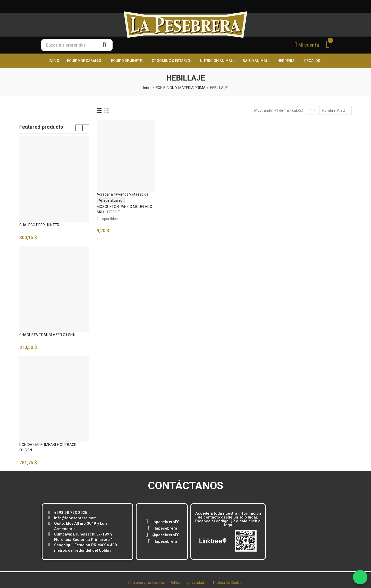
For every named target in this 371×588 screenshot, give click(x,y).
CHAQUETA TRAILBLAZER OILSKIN (47, 335)
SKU (100, 212)
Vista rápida (139, 194)
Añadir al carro (111, 200)
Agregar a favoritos (112, 194)
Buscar (104, 45)
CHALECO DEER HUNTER (39, 225)
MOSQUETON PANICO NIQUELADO (124, 207)
